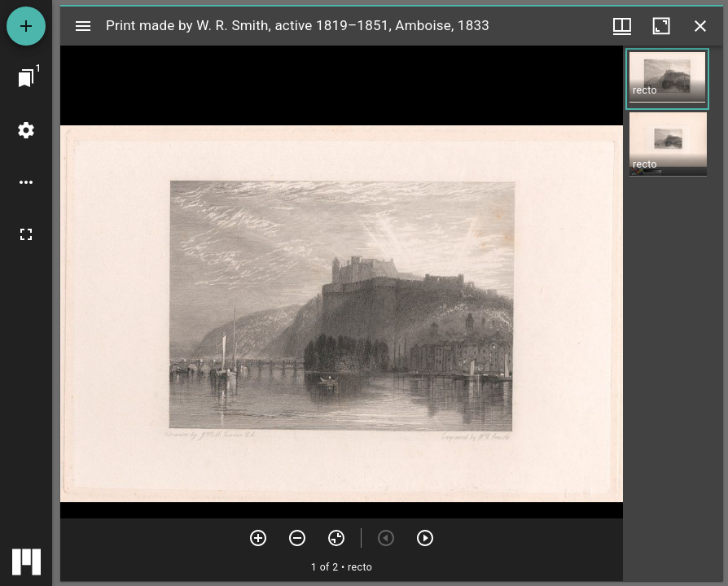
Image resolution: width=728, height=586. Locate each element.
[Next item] (425, 538)
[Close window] (700, 26)
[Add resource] (26, 26)
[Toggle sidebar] (83, 26)
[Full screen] (26, 234)
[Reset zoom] (336, 538)
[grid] (673, 313)
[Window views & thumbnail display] (622, 26)
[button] (667, 79)
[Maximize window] (661, 26)
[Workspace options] (26, 182)
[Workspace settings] (26, 130)
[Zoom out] (297, 538)
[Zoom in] (258, 538)
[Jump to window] (26, 78)
